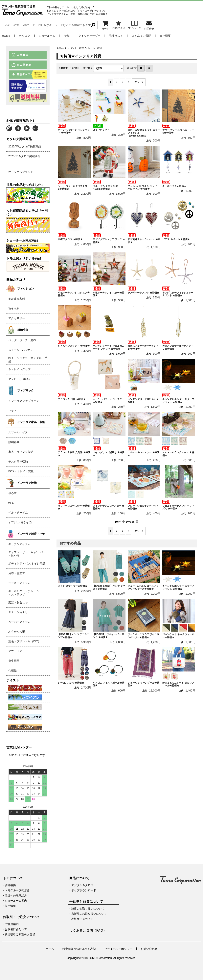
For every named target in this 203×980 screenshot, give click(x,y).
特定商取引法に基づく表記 (79, 949)
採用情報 (10, 906)
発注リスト (116, 36)
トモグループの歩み (17, 890)
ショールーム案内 (16, 901)
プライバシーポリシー (118, 949)
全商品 (60, 48)
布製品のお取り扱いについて (89, 914)
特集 (67, 36)
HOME (6, 36)
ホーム (50, 949)
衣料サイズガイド (82, 919)
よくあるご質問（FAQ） (88, 930)
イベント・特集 (76, 48)
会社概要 (165, 36)
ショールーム (47, 36)
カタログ (25, 36)
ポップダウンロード (84, 890)
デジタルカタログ (82, 885)
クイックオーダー (89, 36)
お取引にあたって (16, 929)
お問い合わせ (149, 949)
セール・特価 (95, 48)
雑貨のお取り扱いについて (88, 909)
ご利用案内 (12, 924)
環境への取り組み (16, 895)
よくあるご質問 (141, 36)
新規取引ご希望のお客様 (20, 934)
